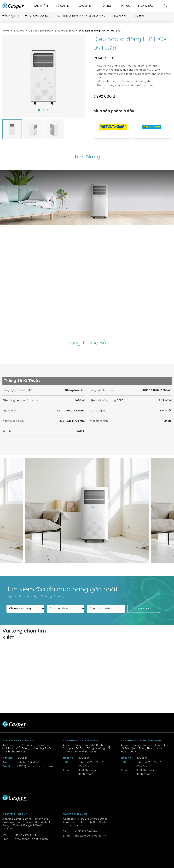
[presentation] (9, 76)
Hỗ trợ (106, 6)
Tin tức (125, 6)
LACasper (86, 6)
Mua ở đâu (146, 6)
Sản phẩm (41, 6)
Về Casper (63, 6)
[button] (40, 111)
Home (6, 31)
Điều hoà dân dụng (40, 31)
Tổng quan (11, 17)
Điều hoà (19, 31)
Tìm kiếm (143, 609)
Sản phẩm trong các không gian (81, 17)
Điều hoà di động (65, 31)
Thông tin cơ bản (38, 17)
